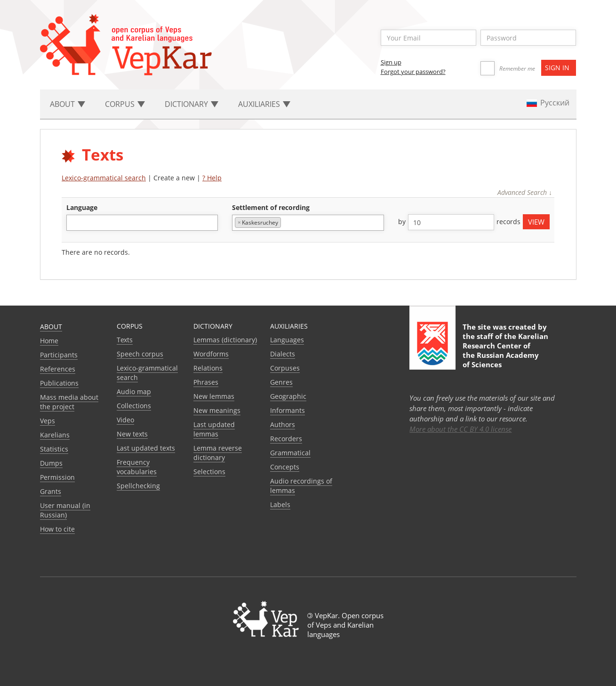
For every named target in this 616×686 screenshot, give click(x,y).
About (51, 327)
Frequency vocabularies (137, 467)
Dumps (51, 463)
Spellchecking (138, 486)
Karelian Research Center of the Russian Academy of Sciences (505, 350)
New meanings (217, 410)
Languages (287, 340)
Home (49, 341)
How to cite (57, 529)
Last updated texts (146, 448)
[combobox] (142, 223)
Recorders (286, 439)
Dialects (283, 354)
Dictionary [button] (192, 104)
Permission (57, 477)
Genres (281, 382)
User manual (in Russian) (65, 510)
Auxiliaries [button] (264, 104)
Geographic (288, 396)
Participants (59, 355)
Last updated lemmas (214, 429)
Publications (59, 383)
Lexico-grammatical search (104, 178)
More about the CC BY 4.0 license (460, 429)
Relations (208, 368)
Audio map (134, 391)
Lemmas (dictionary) (225, 340)
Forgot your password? (413, 72)
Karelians (55, 435)
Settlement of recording (271, 207)
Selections (209, 472)
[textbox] (74, 222)
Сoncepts (285, 467)
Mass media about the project (69, 402)
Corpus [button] (125, 104)
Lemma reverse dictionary (218, 453)
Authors (283, 424)
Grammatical (290, 453)
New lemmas (214, 396)
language (82, 207)
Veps (48, 421)
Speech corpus (140, 354)
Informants (288, 410)
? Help (212, 178)
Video (125, 420)
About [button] (68, 104)
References (58, 369)
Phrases (206, 382)
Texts (125, 340)
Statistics (54, 449)
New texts (132, 434)
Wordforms (211, 354)
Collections (134, 406)
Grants (51, 491)
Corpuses (285, 368)
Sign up (391, 62)
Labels (280, 504)
